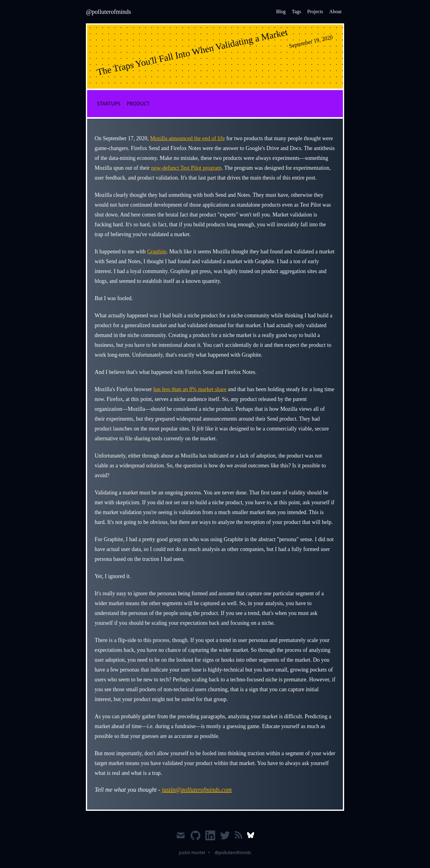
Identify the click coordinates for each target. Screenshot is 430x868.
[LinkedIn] (210, 838)
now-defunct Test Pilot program (186, 168)
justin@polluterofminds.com (197, 790)
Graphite (157, 252)
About (336, 12)
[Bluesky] (251, 838)
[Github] (195, 838)
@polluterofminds (233, 852)
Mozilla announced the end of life (187, 138)
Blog (281, 12)
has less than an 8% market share (190, 389)
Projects (315, 12)
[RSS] (239, 838)
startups (109, 104)
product (138, 104)
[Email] (181, 838)
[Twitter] (225, 838)
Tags (296, 12)
